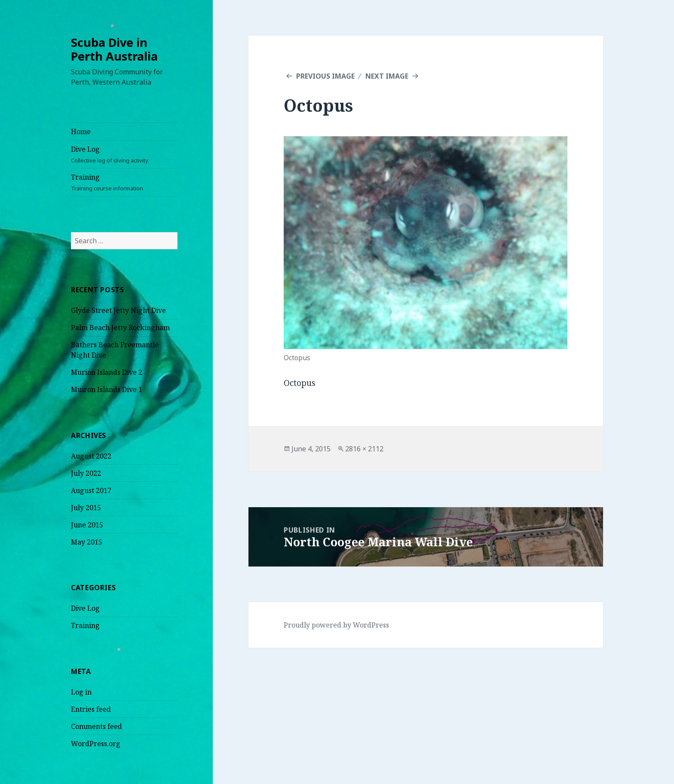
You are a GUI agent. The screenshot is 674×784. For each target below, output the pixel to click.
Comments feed (97, 726)
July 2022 (86, 473)
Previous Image (325, 76)
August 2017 (91, 490)
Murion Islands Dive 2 (107, 372)
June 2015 (87, 525)
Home (81, 132)
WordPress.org (96, 744)
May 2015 (87, 542)
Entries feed (91, 709)
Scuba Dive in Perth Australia (114, 49)
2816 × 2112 (364, 449)
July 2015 (86, 508)
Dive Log (124, 155)
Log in (81, 692)
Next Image (387, 76)
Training (124, 182)
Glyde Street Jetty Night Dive (118, 310)
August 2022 (91, 456)
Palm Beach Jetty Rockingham (120, 328)
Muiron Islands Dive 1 (107, 389)
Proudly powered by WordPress (336, 625)
